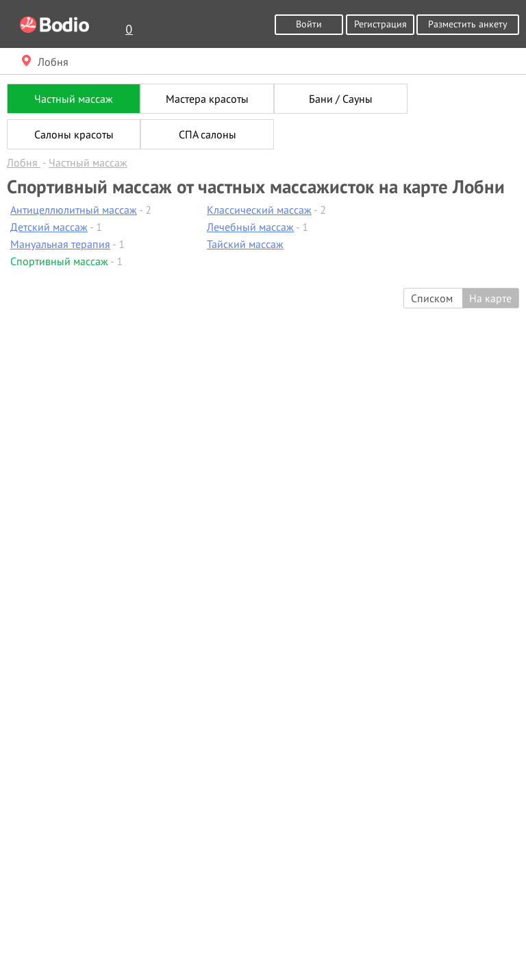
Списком (432, 298)
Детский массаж (49, 227)
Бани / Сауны (341, 99)
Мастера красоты (207, 99)
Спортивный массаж (59, 261)
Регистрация (380, 24)
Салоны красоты (74, 134)
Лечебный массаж (250, 227)
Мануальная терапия (60, 244)
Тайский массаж (245, 244)
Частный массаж (74, 99)
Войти (309, 24)
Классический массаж (259, 210)
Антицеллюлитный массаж (74, 210)
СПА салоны (208, 134)
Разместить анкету (468, 24)
